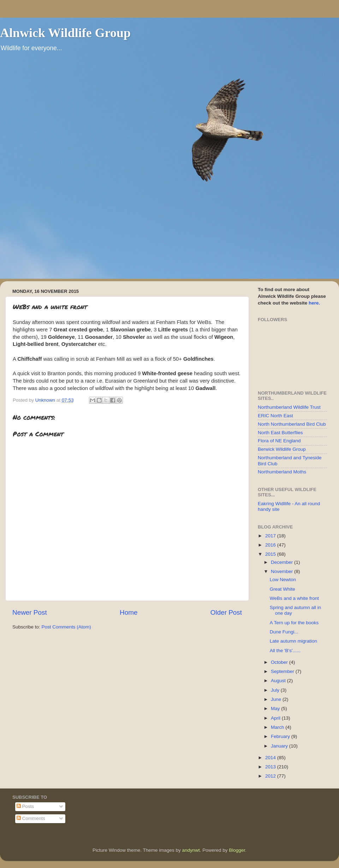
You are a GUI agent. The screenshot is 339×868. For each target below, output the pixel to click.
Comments (31, 818)
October (280, 662)
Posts (25, 806)
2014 (271, 758)
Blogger (237, 850)
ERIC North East (275, 416)
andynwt (191, 850)
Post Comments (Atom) (66, 627)
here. (314, 303)
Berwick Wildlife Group (282, 449)
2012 (271, 776)
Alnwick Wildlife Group (65, 33)
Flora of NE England (279, 441)
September (283, 671)
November (282, 571)
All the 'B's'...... (285, 651)
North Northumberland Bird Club (292, 424)
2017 (271, 536)
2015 (271, 554)
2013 (271, 767)
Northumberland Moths (282, 472)
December (282, 562)
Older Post (226, 612)
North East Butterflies (280, 433)
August (279, 681)
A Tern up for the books (294, 623)
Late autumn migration (293, 641)
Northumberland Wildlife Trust (289, 407)
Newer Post (30, 612)
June (277, 699)
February (281, 736)
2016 (271, 545)
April (276, 718)
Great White (282, 589)
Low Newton (283, 580)
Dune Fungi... (284, 632)
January (280, 746)
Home (129, 612)
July (276, 690)
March (278, 727)
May (276, 708)
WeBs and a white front (294, 598)
